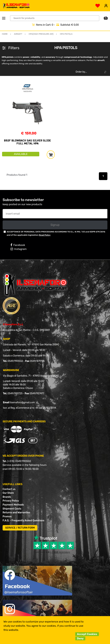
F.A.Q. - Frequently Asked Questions (23, 521)
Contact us (9, 489)
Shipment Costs (12, 509)
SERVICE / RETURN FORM (20, 528)
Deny (80, 638)
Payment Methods (13, 505)
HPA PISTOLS (28, 89)
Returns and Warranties (16, 513)
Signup (55, 225)
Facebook (18, 245)
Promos (7, 517)
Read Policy (45, 235)
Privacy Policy (11, 501)
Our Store (8, 493)
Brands (7, 497)
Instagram (19, 249)
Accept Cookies (87, 634)
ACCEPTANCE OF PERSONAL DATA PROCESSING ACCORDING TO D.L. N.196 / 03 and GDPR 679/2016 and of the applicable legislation (56, 233)
